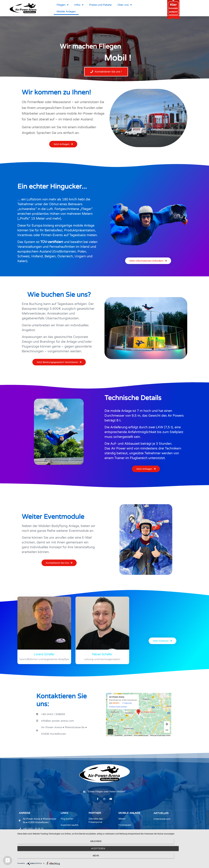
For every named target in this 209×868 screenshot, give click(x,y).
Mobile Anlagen (66, 11)
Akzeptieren (112, 858)
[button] (106, 72)
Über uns (125, 5)
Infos (79, 5)
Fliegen (63, 5)
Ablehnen (46, 858)
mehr (178, 858)
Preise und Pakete (100, 5)
